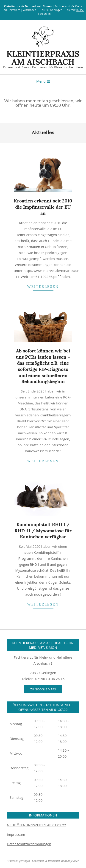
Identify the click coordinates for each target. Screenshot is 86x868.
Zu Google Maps (43, 689)
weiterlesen (43, 287)
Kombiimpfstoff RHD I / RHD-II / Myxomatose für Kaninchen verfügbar (43, 531)
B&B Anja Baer (70, 861)
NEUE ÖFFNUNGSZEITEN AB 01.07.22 (36, 825)
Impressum (16, 834)
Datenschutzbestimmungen (29, 844)
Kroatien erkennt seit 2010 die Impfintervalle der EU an (43, 207)
